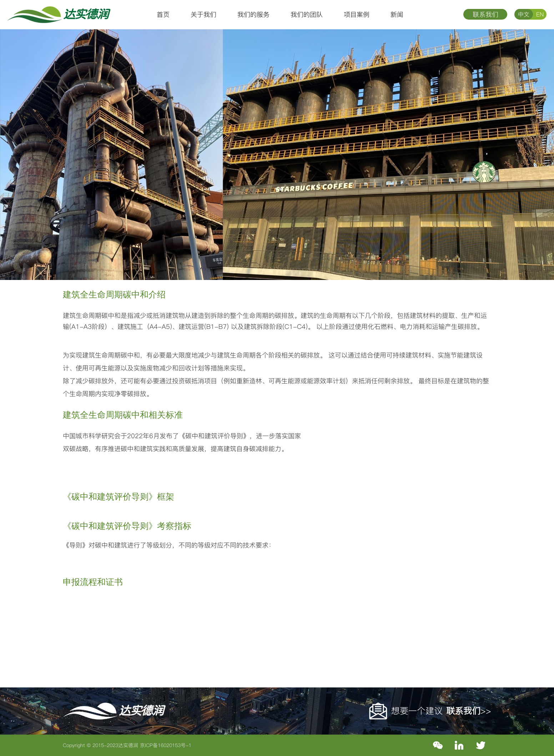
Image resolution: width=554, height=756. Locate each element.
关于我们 (203, 14)
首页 (163, 14)
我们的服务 (253, 14)
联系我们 (485, 14)
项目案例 (357, 14)
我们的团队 (307, 14)
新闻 (397, 14)
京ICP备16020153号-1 (166, 745)
